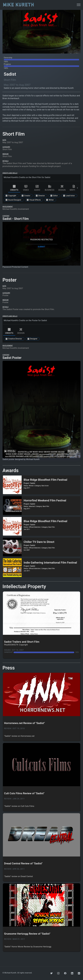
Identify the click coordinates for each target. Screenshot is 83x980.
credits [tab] (14, 188)
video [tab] (26, 188)
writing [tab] (74, 188)
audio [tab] (37, 188)
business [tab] (50, 188)
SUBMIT (41, 247)
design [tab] (62, 188)
